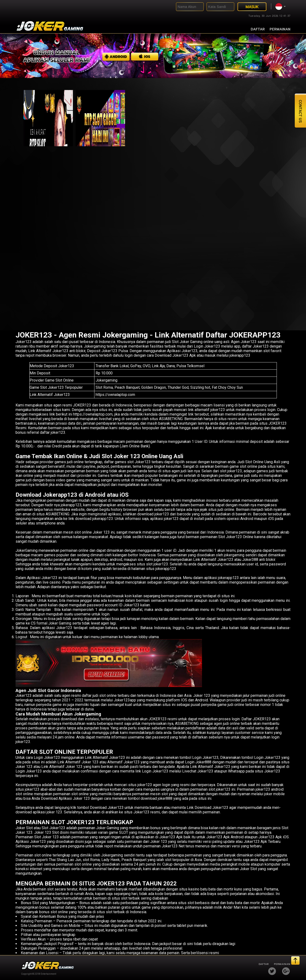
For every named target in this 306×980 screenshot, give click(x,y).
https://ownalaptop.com (115, 395)
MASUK (252, 7)
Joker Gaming (108, 828)
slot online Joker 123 (92, 532)
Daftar (258, 29)
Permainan (280, 29)
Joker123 (24, 342)
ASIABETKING (57, 514)
